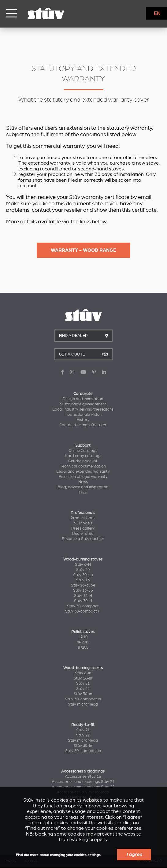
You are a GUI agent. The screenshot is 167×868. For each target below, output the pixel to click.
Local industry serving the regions (83, 409)
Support (83, 445)
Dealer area (83, 534)
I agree (134, 855)
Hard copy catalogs (83, 456)
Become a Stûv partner (83, 539)
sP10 (83, 637)
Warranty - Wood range (83, 250)
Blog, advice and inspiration (83, 487)
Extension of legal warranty (83, 477)
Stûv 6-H (83, 564)
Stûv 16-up (83, 590)
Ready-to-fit (83, 725)
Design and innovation (83, 399)
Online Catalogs (83, 451)
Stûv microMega (83, 704)
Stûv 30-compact (83, 606)
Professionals (83, 513)
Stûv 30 (83, 570)
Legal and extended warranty (83, 471)
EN (157, 13)
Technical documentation (83, 466)
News (83, 482)
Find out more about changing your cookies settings (58, 855)
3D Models (83, 523)
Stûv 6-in (83, 673)
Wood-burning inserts (83, 668)
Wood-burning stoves (83, 559)
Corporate (83, 394)
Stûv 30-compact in (83, 699)
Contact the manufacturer (83, 425)
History (83, 420)
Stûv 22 (83, 689)
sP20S (83, 647)
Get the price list (83, 461)
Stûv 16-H (83, 596)
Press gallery (83, 528)
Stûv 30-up (83, 575)
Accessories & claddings (83, 771)
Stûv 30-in (83, 694)
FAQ (83, 492)
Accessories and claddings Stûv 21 (83, 782)
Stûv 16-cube (83, 585)
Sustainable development (83, 404)
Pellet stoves (83, 632)
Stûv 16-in (83, 678)
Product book (83, 518)
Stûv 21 (83, 684)
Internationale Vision (83, 415)
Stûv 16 (83, 580)
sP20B (83, 642)
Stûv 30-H (83, 601)
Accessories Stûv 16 (83, 777)
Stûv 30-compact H (83, 611)
